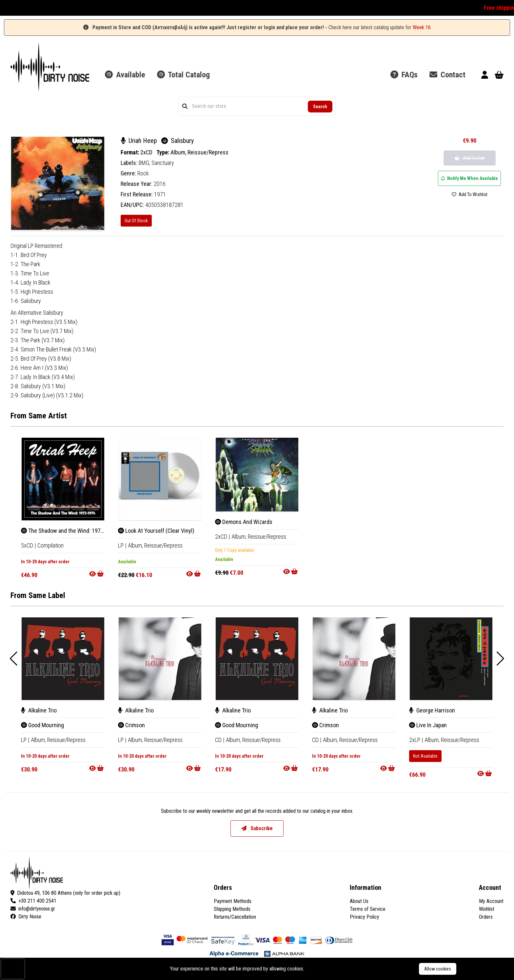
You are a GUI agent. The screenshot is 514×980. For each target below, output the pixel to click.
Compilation (50, 545)
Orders (486, 917)
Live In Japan (428, 725)
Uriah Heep (140, 141)
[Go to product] (97, 574)
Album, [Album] (136, 545)
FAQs (404, 75)
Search (320, 107)
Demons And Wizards (244, 522)
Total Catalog (183, 75)
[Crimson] (160, 659)
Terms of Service (368, 909)
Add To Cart (470, 158)
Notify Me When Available (469, 178)
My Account (491, 901)
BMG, (145, 163)
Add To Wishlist (470, 194)
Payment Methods (233, 901)
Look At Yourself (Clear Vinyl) (156, 531)
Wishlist (487, 909)
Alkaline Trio (39, 710)
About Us (359, 901)
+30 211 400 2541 (33, 901)
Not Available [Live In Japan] (425, 756)
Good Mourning (42, 725)
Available (125, 75)
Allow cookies (438, 969)
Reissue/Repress (208, 152)
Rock (143, 173)
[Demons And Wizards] (257, 475)
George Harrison (432, 710)
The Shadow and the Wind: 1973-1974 (69, 531)
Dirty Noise (26, 917)
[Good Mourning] (63, 659)
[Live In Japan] (451, 659)
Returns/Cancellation (235, 917)
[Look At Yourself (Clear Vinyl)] (160, 479)
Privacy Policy (365, 917)
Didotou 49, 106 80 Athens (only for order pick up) (65, 893)
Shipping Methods (232, 909)
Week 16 (422, 27)
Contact (447, 75)
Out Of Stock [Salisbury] (136, 221)
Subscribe (257, 828)
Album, (179, 152)
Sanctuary (163, 163)
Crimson (131, 725)
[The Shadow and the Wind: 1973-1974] (63, 479)
